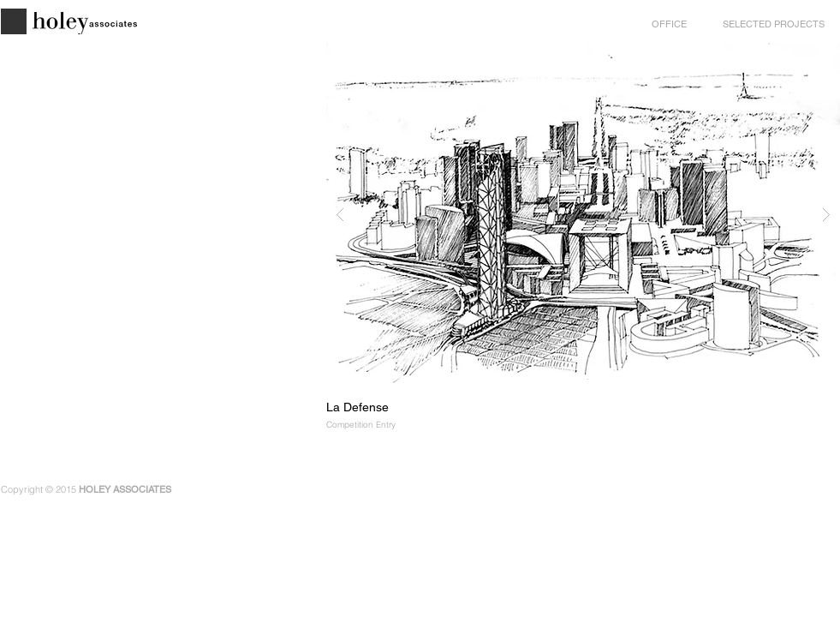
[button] (583, 214)
